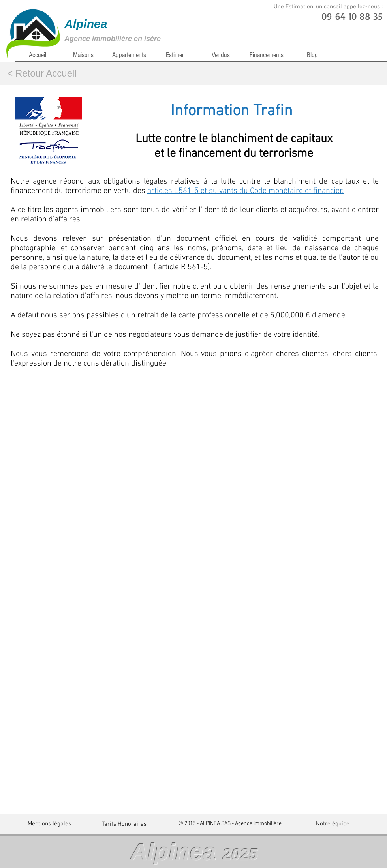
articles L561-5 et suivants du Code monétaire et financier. (245, 191)
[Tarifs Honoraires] (124, 824)
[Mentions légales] (49, 824)
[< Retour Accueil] (42, 73)
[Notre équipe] (333, 824)
